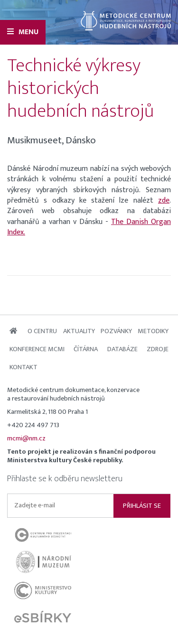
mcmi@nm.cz (26, 439)
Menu (23, 32)
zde (164, 201)
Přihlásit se (142, 506)
